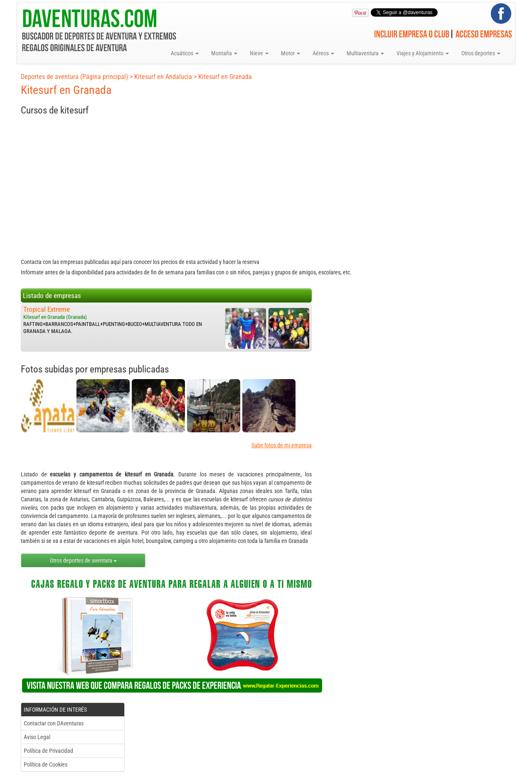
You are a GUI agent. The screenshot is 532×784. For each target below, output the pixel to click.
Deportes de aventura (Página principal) (74, 77)
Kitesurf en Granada (225, 77)
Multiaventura (365, 53)
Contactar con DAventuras (54, 723)
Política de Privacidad (48, 751)
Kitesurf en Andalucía (163, 77)
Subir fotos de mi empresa (282, 445)
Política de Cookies (46, 764)
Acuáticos (185, 53)
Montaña (224, 53)
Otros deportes (481, 53)
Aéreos (323, 53)
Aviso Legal (37, 737)
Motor (291, 53)
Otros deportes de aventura (83, 560)
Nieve (259, 53)
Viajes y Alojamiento (423, 53)
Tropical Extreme (47, 309)
